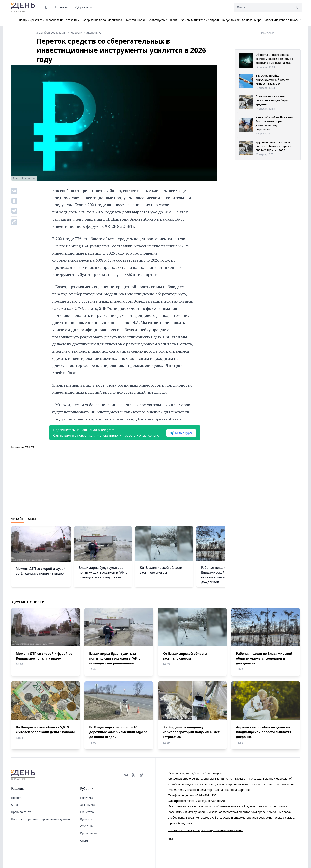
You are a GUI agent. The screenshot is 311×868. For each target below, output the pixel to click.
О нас (15, 805)
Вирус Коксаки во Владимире (242, 20)
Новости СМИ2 (23, 447)
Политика (87, 798)
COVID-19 (86, 826)
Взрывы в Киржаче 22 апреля (200, 20)
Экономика (88, 805)
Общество (87, 812)
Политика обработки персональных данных (41, 819)
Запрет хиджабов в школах (282, 20)
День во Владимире (24, 7)
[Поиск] (262, 7)
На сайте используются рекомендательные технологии (205, 830)
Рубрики (84, 7)
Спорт (84, 841)
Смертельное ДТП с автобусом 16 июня (151, 20)
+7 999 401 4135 (206, 795)
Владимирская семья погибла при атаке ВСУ (49, 20)
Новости (62, 7)
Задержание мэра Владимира (102, 20)
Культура (86, 819)
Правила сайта (21, 812)
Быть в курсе (181, 433)
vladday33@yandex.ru (210, 801)
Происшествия (90, 833)
